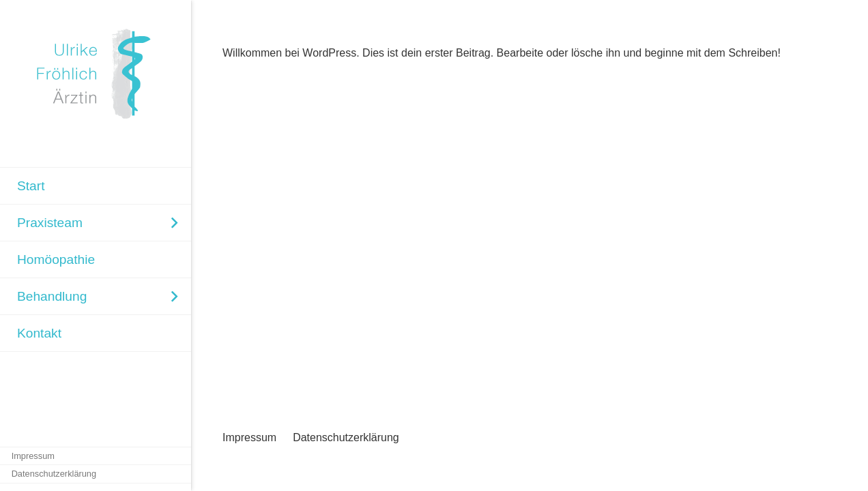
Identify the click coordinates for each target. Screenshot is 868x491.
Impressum (249, 437)
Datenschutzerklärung (346, 437)
